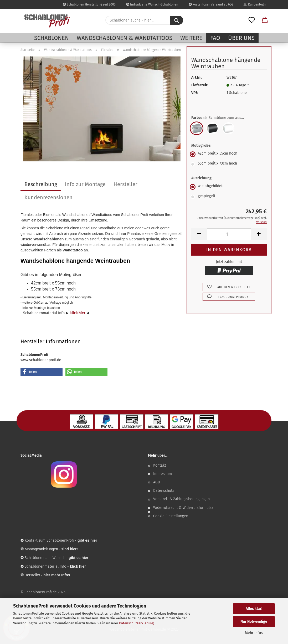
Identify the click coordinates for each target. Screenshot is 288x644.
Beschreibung (41, 184)
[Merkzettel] (252, 20)
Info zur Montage (85, 184)
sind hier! (70, 549)
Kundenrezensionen (48, 197)
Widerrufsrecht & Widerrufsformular (183, 508)
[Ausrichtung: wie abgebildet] (229, 187)
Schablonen (52, 38)
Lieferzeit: (200, 85)
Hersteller (125, 184)
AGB (156, 482)
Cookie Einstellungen (171, 516)
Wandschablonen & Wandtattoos (125, 38)
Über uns (241, 38)
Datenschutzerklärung (136, 623)
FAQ (215, 38)
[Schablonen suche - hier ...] (177, 20)
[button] (265, 20)
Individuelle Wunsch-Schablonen (152, 4)
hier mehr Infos (57, 575)
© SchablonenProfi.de (39, 592)
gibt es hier (78, 558)
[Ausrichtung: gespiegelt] (229, 197)
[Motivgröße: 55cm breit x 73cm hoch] (229, 164)
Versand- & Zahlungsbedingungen (181, 499)
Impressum (163, 474)
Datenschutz (164, 491)
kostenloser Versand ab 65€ (211, 4)
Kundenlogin (255, 4)
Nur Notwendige (254, 622)
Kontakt (160, 465)
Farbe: (222, 118)
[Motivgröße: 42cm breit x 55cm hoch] (229, 154)
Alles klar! (254, 609)
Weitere (191, 38)
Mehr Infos (254, 633)
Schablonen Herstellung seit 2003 (89, 4)
